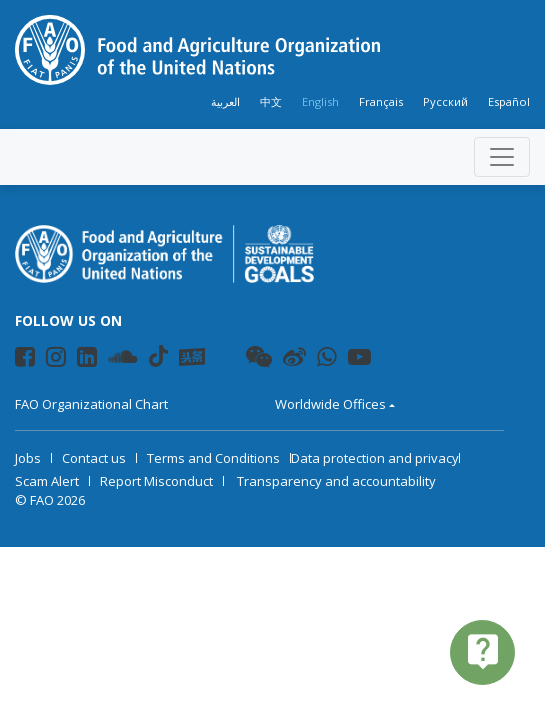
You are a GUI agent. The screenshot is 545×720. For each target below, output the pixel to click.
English (320, 101)
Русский (445, 101)
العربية (225, 101)
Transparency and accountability (336, 481)
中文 (271, 101)
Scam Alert (47, 481)
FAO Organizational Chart (91, 404)
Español (509, 101)
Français (381, 101)
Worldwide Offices (330, 404)
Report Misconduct (156, 481)
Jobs (28, 458)
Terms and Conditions (213, 458)
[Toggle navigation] (502, 157)
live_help (483, 651)
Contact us (94, 458)
